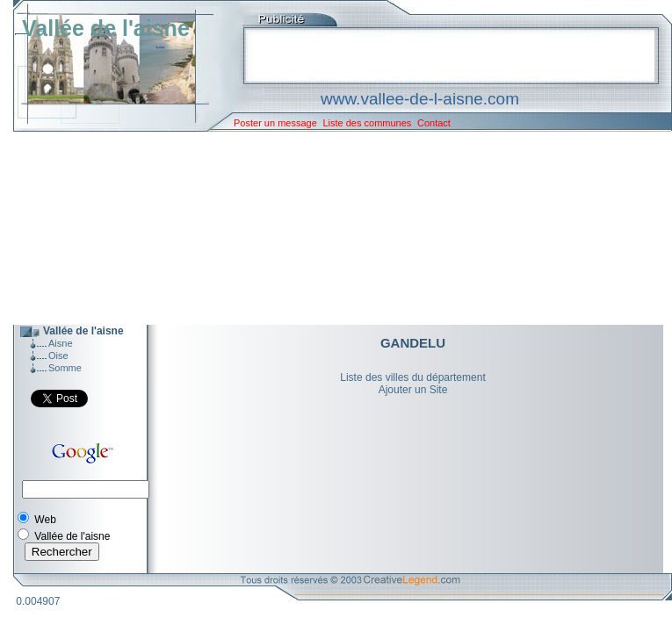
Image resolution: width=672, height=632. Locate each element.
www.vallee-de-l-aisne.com (420, 99)
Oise (58, 355)
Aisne (61, 343)
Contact (434, 123)
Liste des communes (367, 123)
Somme (65, 368)
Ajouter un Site (413, 390)
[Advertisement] (329, 228)
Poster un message (275, 123)
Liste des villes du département (412, 377)
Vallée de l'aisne (106, 28)
